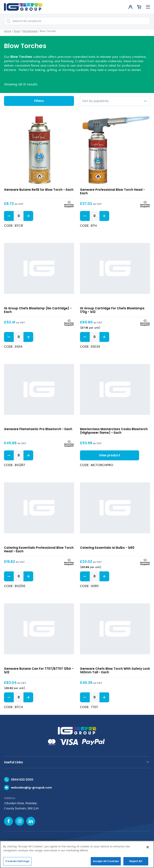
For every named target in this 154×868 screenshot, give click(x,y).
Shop (17, 31)
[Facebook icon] (8, 821)
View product (109, 455)
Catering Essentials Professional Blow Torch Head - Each (39, 549)
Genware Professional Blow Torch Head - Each (112, 191)
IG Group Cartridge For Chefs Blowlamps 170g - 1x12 (112, 310)
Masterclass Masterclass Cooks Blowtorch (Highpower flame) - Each (114, 431)
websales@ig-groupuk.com (31, 788)
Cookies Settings (17, 861)
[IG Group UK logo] (23, 7)
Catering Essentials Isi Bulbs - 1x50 (107, 547)
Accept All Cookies (106, 861)
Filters (39, 101)
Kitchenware (30, 31)
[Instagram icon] (20, 821)
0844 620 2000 (22, 780)
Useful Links (13, 762)
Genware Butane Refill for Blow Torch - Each (39, 190)
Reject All (136, 861)
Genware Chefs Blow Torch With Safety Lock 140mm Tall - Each (115, 670)
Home (7, 31)
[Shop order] (115, 101)
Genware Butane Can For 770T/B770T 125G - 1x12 (39, 670)
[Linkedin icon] (31, 821)
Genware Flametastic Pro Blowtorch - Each (38, 429)
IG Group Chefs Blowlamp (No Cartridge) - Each (38, 310)
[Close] (148, 847)
